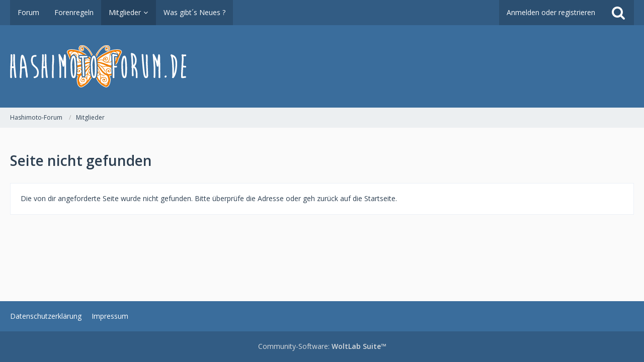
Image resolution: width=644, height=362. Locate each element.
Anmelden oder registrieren (551, 12)
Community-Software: (322, 346)
